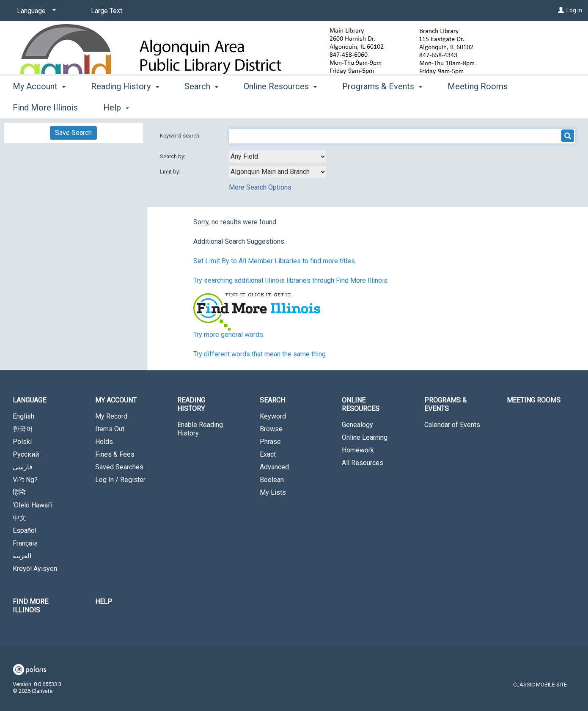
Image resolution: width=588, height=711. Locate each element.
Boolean (272, 480)
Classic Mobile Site (540, 685)
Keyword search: (181, 136)
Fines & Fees (115, 454)
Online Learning (365, 437)
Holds (104, 442)
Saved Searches (119, 467)
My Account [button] (39, 106)
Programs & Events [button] (382, 106)
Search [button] (201, 106)
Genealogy (357, 425)
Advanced (274, 467)
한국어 (23, 429)
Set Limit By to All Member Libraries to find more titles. (275, 261)
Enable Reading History (200, 429)
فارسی (23, 467)
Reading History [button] (125, 106)
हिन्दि (19, 492)
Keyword (273, 416)
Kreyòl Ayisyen (35, 569)
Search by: (173, 156)
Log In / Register (120, 480)
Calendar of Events (452, 425)
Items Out (110, 429)
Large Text (107, 11)
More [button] (550, 107)
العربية (22, 556)
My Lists (273, 492)
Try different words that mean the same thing (260, 354)
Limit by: (171, 172)
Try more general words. (229, 335)
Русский (26, 454)
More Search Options (260, 187)
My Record (111, 416)
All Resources (363, 463)
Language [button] (29, 400)
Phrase (270, 442)
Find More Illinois (30, 606)
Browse (271, 429)
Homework (358, 450)
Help (104, 602)
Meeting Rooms (478, 106)
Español (25, 530)
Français (25, 543)
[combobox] (278, 157)
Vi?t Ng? (25, 480)
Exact (268, 454)
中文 (19, 518)
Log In (574, 10)
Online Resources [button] (280, 106)
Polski (22, 442)
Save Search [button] (73, 133)
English (23, 416)
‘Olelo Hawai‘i (33, 505)
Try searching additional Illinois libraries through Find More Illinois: (291, 280)
